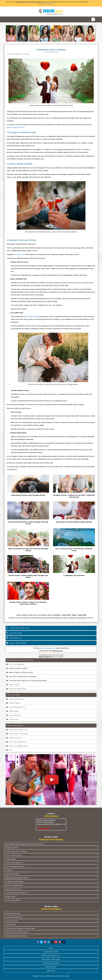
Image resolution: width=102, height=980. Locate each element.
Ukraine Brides (10, 924)
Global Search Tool (16, 638)
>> (47, 4)
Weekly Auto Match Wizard (16, 689)
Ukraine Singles (10, 859)
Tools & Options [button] (13, 695)
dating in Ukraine (20, 254)
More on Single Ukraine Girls (15, 866)
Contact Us (9, 870)
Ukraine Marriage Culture (13, 917)
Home (51, 948)
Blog (9, 750)
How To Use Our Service (13, 855)
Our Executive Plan (14, 715)
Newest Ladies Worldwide (18, 643)
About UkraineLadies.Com (14, 863)
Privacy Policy (10, 896)
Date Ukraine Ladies (12, 874)
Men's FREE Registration (15, 664)
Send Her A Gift (13, 719)
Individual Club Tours (14, 738)
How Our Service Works (15, 699)
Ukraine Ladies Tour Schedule (17, 734)
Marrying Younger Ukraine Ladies (16, 878)
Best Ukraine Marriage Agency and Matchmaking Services (24, 844)
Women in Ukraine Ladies (14, 885)
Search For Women (16, 633)
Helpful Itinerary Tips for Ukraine (16, 936)
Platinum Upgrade (13, 703)
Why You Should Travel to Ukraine (16, 932)
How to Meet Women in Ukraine (16, 851)
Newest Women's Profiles (51, 963)
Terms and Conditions (13, 900)
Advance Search (13, 685)
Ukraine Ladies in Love (13, 889)
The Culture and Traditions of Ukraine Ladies (20, 928)
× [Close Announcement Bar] (95, 2)
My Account (51, 971)
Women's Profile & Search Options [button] (20, 660)
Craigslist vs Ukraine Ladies (14, 881)
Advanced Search (51, 967)
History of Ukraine (11, 921)
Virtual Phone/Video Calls (16, 707)
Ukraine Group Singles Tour (48, 648)
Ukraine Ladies (64, 976)
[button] (60, 942)
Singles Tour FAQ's (12, 848)
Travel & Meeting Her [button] (15, 726)
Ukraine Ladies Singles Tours (17, 730)
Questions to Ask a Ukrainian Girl (16, 892)
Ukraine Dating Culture (13, 913)
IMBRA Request (13, 711)
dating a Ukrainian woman (15, 127)
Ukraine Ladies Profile (51, 952)
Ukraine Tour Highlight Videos (17, 746)
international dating (32, 316)
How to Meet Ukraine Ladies (51, 959)
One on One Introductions (16, 742)
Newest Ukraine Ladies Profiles (20, 628)
